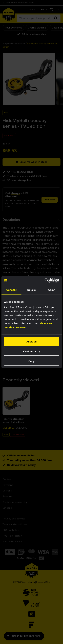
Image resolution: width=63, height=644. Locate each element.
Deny (32, 361)
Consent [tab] (11, 290)
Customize (32, 351)
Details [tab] (32, 290)
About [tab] (52, 290)
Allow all (32, 341)
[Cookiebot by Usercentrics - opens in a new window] (45, 280)
